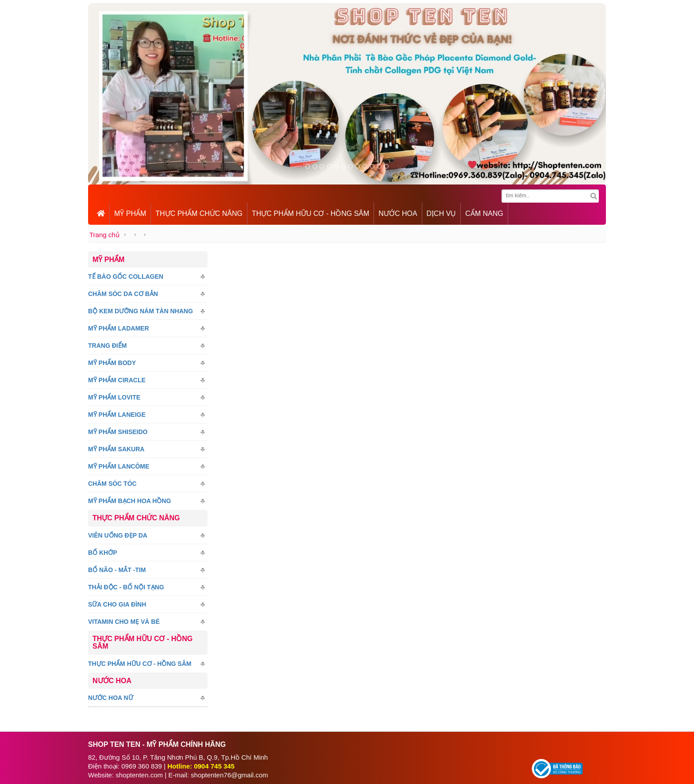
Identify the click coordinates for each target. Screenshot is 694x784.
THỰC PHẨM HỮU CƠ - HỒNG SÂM (310, 213)
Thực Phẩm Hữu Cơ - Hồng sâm (140, 664)
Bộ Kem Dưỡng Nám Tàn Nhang (141, 311)
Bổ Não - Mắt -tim (117, 570)
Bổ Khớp (103, 553)
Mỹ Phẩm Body (112, 363)
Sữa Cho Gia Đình (117, 604)
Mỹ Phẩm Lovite (114, 397)
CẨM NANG (484, 213)
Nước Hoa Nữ (111, 698)
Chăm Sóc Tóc (112, 484)
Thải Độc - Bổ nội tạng (126, 587)
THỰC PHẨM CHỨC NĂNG (199, 213)
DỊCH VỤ (441, 213)
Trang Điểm (107, 346)
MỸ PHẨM (130, 213)
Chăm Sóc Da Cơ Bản (123, 294)
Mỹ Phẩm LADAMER (119, 328)
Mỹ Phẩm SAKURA (116, 449)
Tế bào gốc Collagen (126, 277)
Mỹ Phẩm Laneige (117, 415)
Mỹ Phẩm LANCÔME (119, 466)
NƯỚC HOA (398, 213)
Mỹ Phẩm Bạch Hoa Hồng (129, 501)
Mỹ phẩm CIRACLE (117, 380)
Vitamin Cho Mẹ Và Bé (124, 622)
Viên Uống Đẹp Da (118, 535)
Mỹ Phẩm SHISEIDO (118, 432)
